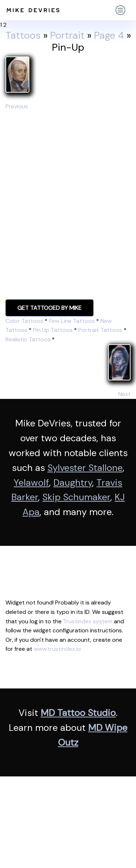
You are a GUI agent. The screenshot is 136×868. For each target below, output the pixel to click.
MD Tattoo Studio (78, 713)
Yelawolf (31, 483)
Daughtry (73, 483)
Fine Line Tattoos (72, 321)
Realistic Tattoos (28, 339)
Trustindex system (88, 621)
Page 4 (109, 35)
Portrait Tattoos (100, 330)
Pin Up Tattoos (53, 330)
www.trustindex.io (57, 649)
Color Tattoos (24, 321)
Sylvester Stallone (85, 468)
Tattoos (23, 35)
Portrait (67, 35)
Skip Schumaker (76, 497)
